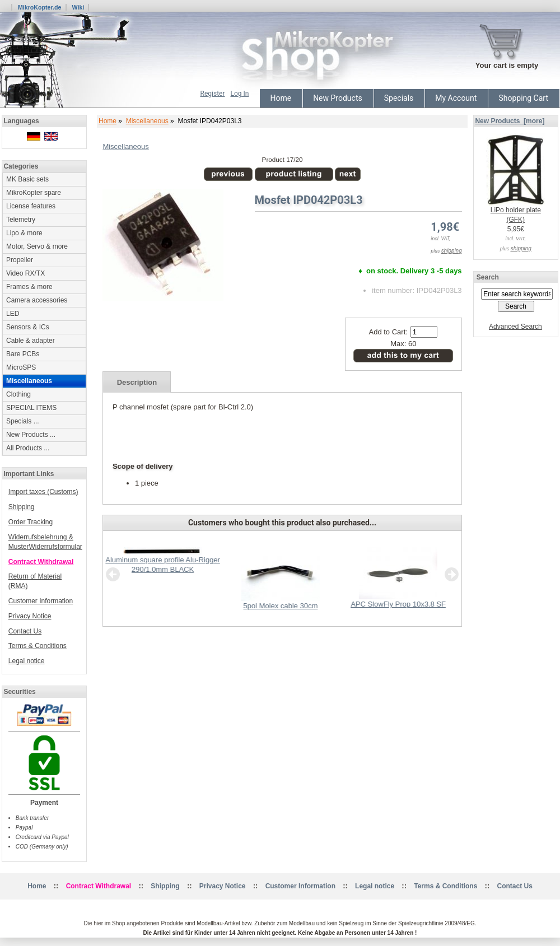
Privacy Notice (30, 616)
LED (13, 314)
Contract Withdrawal (41, 562)
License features (31, 206)
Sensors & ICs (28, 327)
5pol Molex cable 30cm (280, 606)
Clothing (18, 394)
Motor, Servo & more (37, 246)
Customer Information (41, 601)
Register (213, 94)
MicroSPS (21, 367)
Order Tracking (31, 522)
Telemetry (21, 220)
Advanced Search (515, 327)
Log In (240, 94)
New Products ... (31, 435)
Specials (399, 98)
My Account (456, 98)
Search (488, 277)
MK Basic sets (27, 179)
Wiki (78, 7)
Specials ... (23, 421)
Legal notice (27, 661)
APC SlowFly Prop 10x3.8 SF (398, 604)
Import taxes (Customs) (43, 492)
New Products (338, 98)
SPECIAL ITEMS (31, 408)
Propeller (20, 260)
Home (281, 98)
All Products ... (28, 448)
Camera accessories (37, 300)
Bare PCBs (23, 354)
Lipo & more (24, 233)
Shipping (22, 507)
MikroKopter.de (40, 7)
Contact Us (25, 631)
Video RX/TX (25, 273)
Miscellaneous (147, 121)
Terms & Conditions (38, 646)
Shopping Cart (523, 98)
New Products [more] (510, 121)
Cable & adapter (31, 341)
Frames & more (29, 287)
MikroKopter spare (34, 193)
